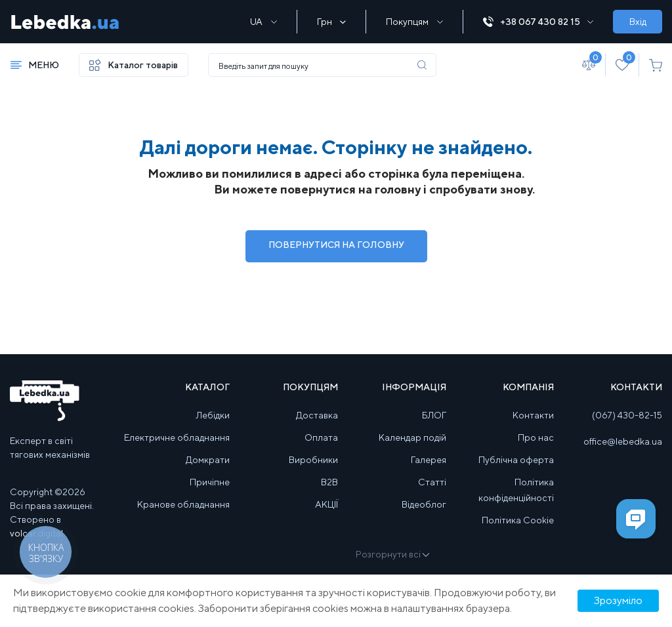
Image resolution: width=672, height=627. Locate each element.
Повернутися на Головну (336, 245)
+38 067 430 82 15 (538, 22)
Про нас (536, 437)
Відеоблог (424, 504)
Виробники (313, 460)
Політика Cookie (518, 520)
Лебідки (213, 415)
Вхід (638, 22)
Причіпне (210, 482)
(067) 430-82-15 (627, 415)
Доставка (317, 415)
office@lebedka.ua (623, 441)
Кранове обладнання (183, 504)
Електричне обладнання (177, 437)
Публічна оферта (516, 460)
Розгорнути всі (392, 554)
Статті (432, 482)
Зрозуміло (618, 600)
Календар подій (412, 437)
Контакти (533, 415)
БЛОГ (434, 415)
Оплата (321, 437)
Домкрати (208, 460)
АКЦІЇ (326, 504)
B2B (329, 482)
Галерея (429, 460)
